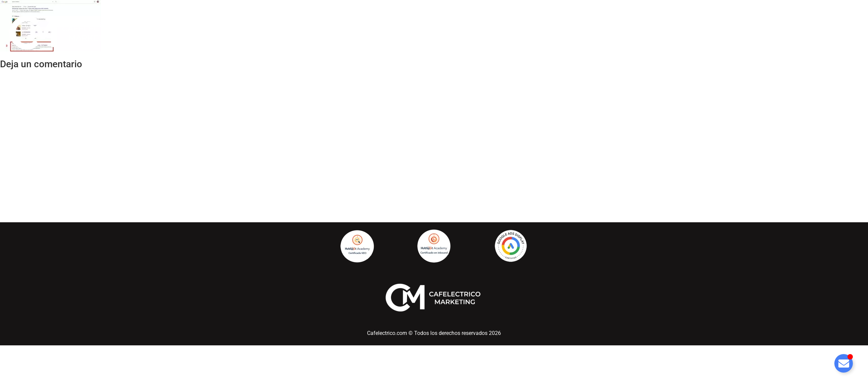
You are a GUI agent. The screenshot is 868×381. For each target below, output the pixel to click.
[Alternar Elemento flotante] (844, 363)
